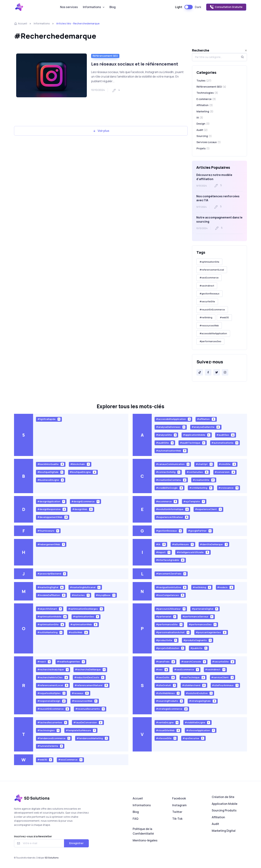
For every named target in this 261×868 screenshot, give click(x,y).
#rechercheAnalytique (53, 670)
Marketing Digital (224, 831)
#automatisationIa (225, 443)
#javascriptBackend (52, 574)
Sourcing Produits (224, 810)
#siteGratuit (166, 685)
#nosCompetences (170, 595)
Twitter (177, 812)
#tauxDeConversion (88, 722)
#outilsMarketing (50, 632)
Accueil (21, 23)
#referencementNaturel (91, 685)
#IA (161, 544)
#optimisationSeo (86, 617)
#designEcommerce (85, 501)
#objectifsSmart (50, 609)
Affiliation (205, 105)
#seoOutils (165, 677)
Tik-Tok (177, 819)
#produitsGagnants (198, 640)
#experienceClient (208, 509)
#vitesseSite (166, 738)
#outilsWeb (78, 632)
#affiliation (206, 419)
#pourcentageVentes (211, 632)
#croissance (228, 488)
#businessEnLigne (51, 480)
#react (44, 662)
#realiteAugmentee (71, 662)
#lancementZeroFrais (171, 574)
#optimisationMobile (52, 617)
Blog (113, 7)
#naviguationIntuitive (171, 587)
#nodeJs (225, 587)
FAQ (136, 819)
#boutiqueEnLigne (83, 472)
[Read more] (51, 75)
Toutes (204, 81)
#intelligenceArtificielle (193, 552)
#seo (162, 670)
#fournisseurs (48, 531)
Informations (92, 7)
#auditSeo (225, 435)
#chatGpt (204, 464)
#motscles (81, 595)
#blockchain (80, 464)
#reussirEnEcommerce (212, 310)
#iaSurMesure (183, 544)
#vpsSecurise (193, 738)
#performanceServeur (198, 617)
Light (179, 7)
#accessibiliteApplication (213, 333)
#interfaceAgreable (170, 560)
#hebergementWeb (51, 544)
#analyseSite (166, 435)
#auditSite (165, 443)
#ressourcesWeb (209, 326)
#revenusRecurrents (90, 709)
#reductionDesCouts (89, 677)
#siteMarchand (194, 685)
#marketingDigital (51, 587)
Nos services (69, 7)
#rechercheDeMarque (90, 670)
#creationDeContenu (171, 480)
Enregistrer (76, 843)
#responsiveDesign (52, 701)
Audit (215, 824)
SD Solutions (52, 858)
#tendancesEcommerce (54, 738)
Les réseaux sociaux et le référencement (135, 64)
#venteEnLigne (167, 722)
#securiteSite (207, 302)
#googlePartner (200, 531)
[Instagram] (225, 372)
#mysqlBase (106, 595)
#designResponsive (52, 509)
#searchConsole (194, 662)
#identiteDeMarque (214, 544)
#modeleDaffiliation (51, 595)
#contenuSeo (198, 472)
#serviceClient (222, 677)
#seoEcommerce (209, 278)
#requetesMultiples (51, 693)
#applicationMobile (197, 435)
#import (163, 552)
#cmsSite (227, 464)
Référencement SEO (105, 56)
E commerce (206, 99)
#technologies (49, 730)
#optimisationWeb (84, 624)
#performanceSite (169, 624)
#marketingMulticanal (85, 587)
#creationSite (204, 480)
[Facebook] (208, 372)
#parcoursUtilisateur (171, 609)
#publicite (199, 648)
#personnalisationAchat (173, 632)
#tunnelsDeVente (50, 746)
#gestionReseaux (210, 294)
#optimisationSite (209, 262)
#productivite (167, 640)
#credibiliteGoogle (170, 488)
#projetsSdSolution (170, 648)
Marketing (205, 115)
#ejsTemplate (194, 501)
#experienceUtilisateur (172, 517)
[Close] (246, 50)
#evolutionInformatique (172, 509)
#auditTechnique (193, 443)
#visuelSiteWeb (168, 730)
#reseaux (80, 693)
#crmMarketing (201, 488)
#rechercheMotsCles (53, 677)
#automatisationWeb (171, 451)
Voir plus (101, 131)
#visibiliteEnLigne (197, 722)
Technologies (207, 93)
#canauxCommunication (173, 464)
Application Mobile (225, 804)
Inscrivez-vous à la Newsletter (33, 836)
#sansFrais (166, 662)
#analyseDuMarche (206, 427)
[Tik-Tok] (200, 372)
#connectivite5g (168, 472)
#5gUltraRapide (49, 419)
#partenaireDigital (205, 609)
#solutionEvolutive (199, 693)
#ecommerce (167, 501)
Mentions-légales (145, 840)
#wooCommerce (70, 760)
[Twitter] (217, 372)
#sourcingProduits (170, 701)
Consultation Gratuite (226, 7)
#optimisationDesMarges (85, 609)
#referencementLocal (212, 270)
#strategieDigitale (203, 701)
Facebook (179, 798)
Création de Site (223, 797)
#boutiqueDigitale (50, 472)
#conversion (225, 472)
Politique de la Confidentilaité (143, 831)
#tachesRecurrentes (52, 722)
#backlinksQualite (51, 464)
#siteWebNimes (168, 693)
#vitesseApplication (201, 730)
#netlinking (206, 317)
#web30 (224, 317)
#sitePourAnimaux (225, 685)
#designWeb (83, 509)
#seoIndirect (207, 286)
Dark (198, 7)
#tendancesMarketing (92, 738)
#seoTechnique (193, 677)
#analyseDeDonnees (171, 427)
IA (200, 121)
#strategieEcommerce (172, 709)
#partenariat (166, 617)
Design (203, 127)
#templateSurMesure (81, 730)
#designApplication (51, 501)
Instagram (179, 805)
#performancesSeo (210, 341)
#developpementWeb (53, 517)
